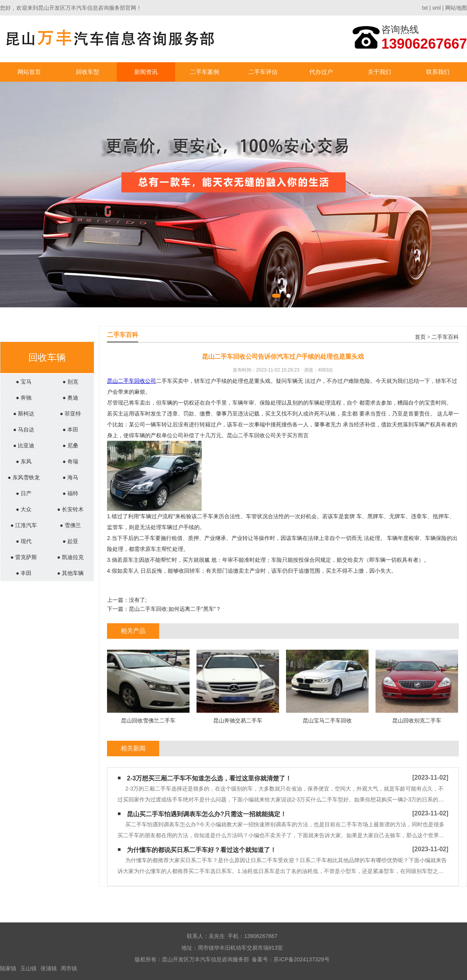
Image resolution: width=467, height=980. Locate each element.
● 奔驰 (24, 398)
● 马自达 (24, 430)
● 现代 (24, 541)
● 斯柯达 (24, 414)
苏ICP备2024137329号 (301, 959)
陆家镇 (8, 968)
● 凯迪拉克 (70, 557)
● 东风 (24, 461)
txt (425, 8)
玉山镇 (28, 968)
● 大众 (24, 509)
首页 (420, 337)
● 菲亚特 (70, 414)
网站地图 (456, 8)
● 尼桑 (70, 445)
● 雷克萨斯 (24, 557)
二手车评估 (263, 72)
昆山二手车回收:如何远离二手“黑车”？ (175, 609)
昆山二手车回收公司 (132, 381)
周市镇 (69, 968)
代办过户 (321, 72)
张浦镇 (49, 968)
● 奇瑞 (70, 461)
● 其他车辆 (70, 573)
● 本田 (70, 430)
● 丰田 (24, 573)
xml (437, 8)
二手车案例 (205, 72)
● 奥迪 (70, 398)
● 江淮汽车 (24, 525)
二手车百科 (445, 337)
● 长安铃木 (70, 509)
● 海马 (70, 477)
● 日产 (24, 493)
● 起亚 (70, 541)
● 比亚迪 (24, 445)
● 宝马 (24, 382)
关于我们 (379, 72)
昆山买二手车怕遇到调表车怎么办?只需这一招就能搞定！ (207, 814)
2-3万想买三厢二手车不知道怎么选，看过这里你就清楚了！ (209, 778)
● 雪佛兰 (70, 525)
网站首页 (29, 72)
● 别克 (70, 382)
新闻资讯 (146, 72)
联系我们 (438, 72)
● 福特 (70, 493)
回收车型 (88, 72)
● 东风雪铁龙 (24, 477)
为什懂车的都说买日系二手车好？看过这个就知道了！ (202, 850)
